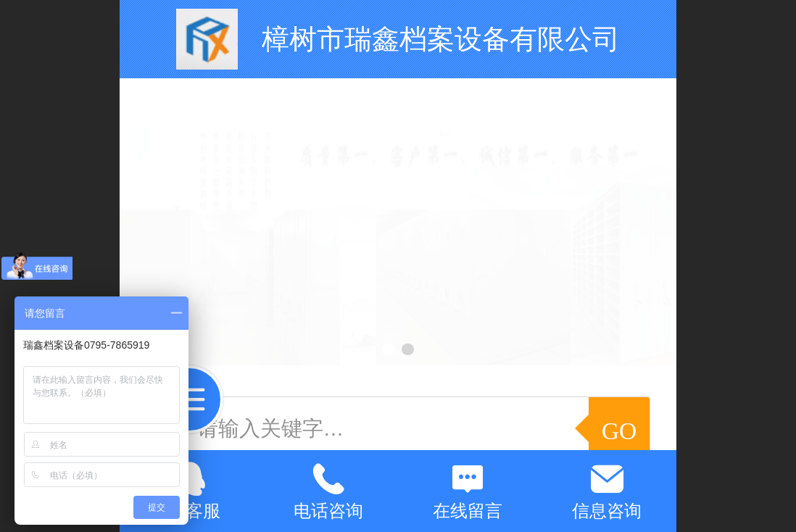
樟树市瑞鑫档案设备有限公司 (441, 39)
